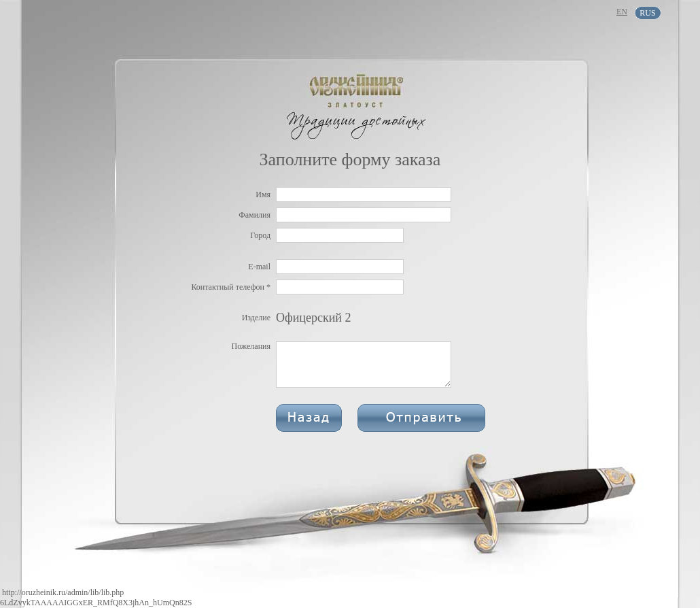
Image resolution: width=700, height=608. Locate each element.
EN (622, 12)
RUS (647, 13)
